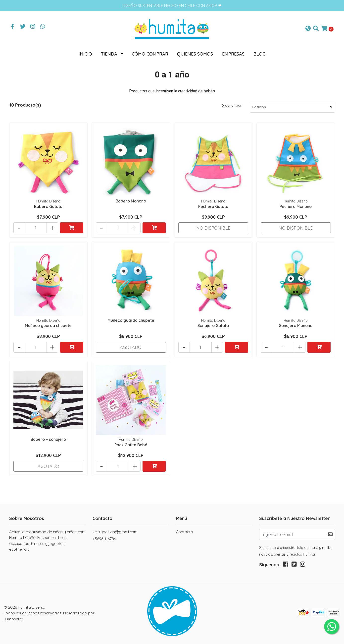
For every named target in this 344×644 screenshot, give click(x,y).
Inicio (85, 54)
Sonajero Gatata (213, 325)
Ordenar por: (232, 105)
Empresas (233, 54)
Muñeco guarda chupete (48, 325)
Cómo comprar (150, 54)
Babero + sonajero (48, 439)
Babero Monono (131, 201)
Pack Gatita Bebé (131, 445)
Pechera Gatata (213, 206)
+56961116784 (104, 539)
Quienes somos (195, 54)
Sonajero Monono (296, 325)
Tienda (109, 54)
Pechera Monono (296, 206)
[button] (308, 29)
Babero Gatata (48, 206)
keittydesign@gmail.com (115, 532)
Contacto (184, 532)
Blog (259, 54)
